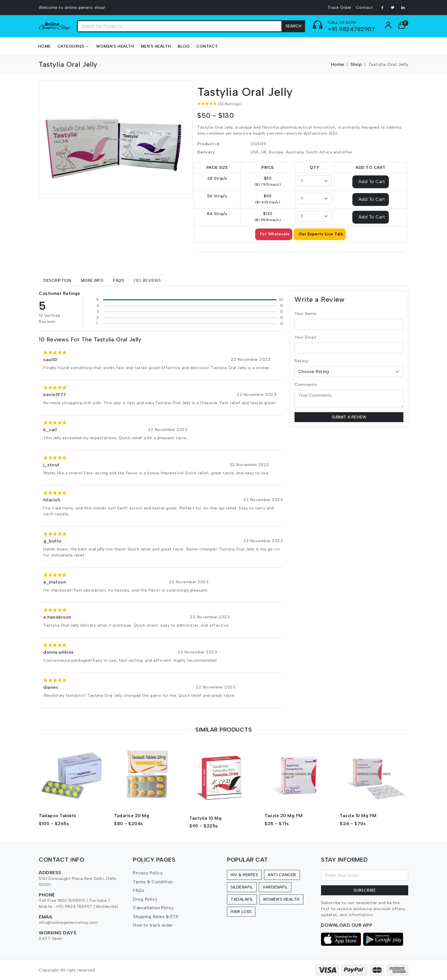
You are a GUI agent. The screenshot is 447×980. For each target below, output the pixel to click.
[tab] (57, 281)
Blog (184, 46)
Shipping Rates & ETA (156, 917)
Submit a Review (349, 417)
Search (293, 26)
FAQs (139, 890)
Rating (301, 361)
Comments (306, 385)
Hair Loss (241, 912)
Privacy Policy (148, 873)
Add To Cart (372, 181)
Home (44, 46)
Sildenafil (242, 887)
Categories (74, 46)
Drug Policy (145, 899)
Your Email (305, 337)
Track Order (340, 8)
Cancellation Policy (153, 908)
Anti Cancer (282, 875)
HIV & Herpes (244, 875)
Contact (365, 8)
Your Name (305, 314)
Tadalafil (242, 899)
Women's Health (115, 46)
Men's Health (156, 46)
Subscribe (365, 890)
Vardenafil (275, 887)
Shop (356, 64)
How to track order (153, 925)
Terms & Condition (153, 882)
